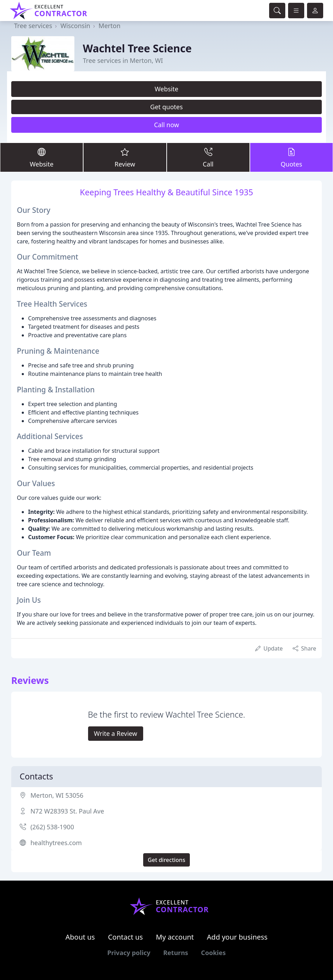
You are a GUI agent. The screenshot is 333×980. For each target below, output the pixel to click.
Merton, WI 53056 (57, 795)
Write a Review (116, 733)
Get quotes (166, 107)
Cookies (213, 953)
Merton (109, 26)
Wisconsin (75, 26)
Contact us (126, 937)
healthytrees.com (56, 843)
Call (208, 157)
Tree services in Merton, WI (123, 60)
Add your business (237, 937)
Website (167, 89)
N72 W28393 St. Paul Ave (67, 811)
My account (175, 937)
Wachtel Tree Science (137, 48)
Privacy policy (129, 953)
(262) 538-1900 (52, 827)
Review (125, 157)
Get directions (166, 860)
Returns (176, 953)
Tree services (33, 26)
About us (80, 937)
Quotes (291, 157)
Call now (166, 125)
